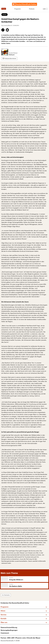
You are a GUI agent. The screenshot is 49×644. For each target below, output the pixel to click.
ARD (9, 638)
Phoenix (19, 638)
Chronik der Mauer (34, 638)
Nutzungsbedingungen (9, 630)
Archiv (4, 14)
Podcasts (32, 9)
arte (25, 638)
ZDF (13, 638)
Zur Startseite (6, 595)
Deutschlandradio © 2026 (10, 641)
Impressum (5, 633)
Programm (18, 9)
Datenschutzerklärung (9, 627)
